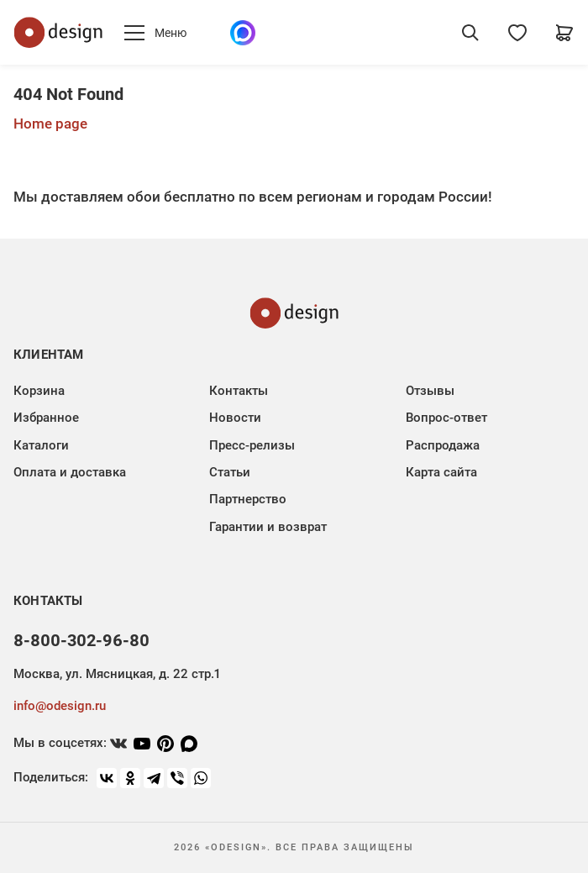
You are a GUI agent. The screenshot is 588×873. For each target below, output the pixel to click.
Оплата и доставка (70, 472)
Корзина (39, 391)
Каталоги (41, 445)
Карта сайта (441, 472)
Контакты (239, 391)
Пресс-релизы (252, 445)
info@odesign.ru (60, 706)
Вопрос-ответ (446, 418)
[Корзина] (564, 33)
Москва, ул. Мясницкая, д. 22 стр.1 (117, 674)
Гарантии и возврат (268, 527)
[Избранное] (517, 33)
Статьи (230, 472)
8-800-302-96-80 (81, 640)
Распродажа (443, 445)
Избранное (46, 418)
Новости (235, 418)
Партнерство (248, 499)
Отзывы (430, 391)
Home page (50, 124)
